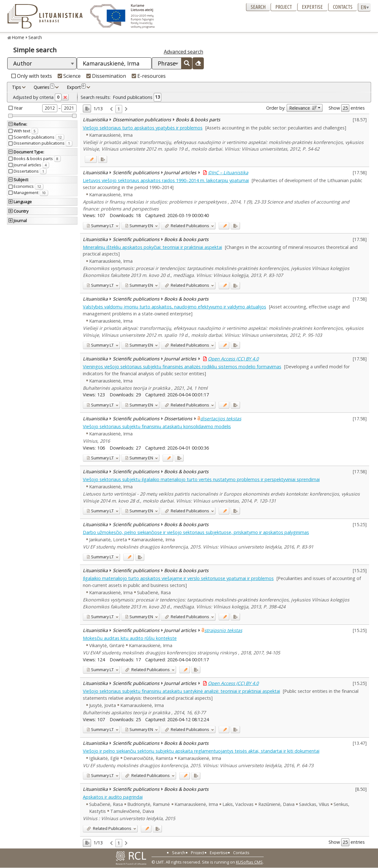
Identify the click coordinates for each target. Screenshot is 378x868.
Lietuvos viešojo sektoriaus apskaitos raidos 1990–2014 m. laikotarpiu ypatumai (166, 180)
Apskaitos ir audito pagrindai (113, 797)
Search (258, 7)
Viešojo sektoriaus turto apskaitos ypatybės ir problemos (143, 128)
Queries (44, 87)
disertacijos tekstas (221, 419)
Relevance (303, 108)
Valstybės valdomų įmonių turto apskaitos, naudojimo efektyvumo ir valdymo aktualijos (175, 307)
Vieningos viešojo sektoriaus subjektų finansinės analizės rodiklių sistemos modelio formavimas (182, 367)
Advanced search (183, 52)
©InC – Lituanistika (228, 172)
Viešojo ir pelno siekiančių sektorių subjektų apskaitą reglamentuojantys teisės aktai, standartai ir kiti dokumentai (201, 751)
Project (284, 7)
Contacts (343, 7)
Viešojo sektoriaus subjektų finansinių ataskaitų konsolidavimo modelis (157, 426)
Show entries (347, 108)
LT (100, 226)
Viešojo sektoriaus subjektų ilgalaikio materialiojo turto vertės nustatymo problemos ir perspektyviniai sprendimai (201, 479)
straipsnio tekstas (223, 630)
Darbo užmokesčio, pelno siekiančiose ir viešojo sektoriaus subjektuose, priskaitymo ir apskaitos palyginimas (196, 532)
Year (18, 108)
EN (139, 226)
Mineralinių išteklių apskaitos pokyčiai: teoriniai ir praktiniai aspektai (152, 247)
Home (18, 37)
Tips (17, 87)
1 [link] (119, 109)
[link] (111, 109)
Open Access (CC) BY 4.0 (233, 359)
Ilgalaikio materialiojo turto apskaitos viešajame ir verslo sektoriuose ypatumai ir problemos (178, 578)
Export (76, 87)
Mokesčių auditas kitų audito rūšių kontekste (130, 638)
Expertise (312, 7)
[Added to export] (103, 159)
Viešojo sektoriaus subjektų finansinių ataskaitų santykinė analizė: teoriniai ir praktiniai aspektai (181, 691)
